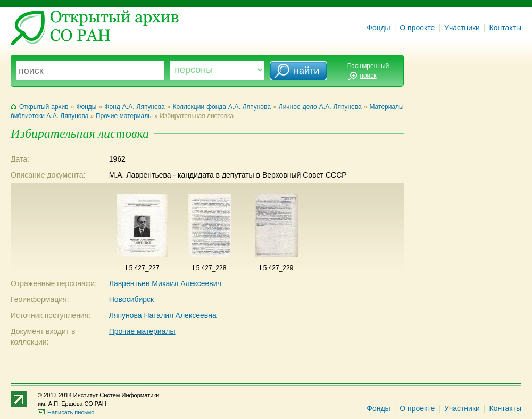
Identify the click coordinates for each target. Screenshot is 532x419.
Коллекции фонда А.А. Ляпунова (221, 107)
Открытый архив (40, 107)
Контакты (505, 28)
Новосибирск (132, 299)
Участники (462, 28)
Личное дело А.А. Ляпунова (320, 107)
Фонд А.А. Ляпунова (134, 107)
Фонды (378, 28)
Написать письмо (66, 412)
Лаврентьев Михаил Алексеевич (165, 283)
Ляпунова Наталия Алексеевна (163, 315)
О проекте (417, 28)
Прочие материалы (124, 116)
